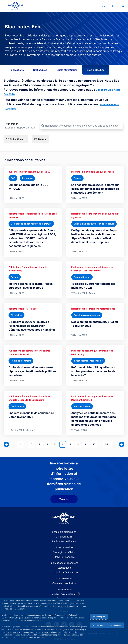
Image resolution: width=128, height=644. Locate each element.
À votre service (64, 547)
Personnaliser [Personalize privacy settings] (115, 625)
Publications (17, 70)
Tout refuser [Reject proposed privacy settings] (98, 625)
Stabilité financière (64, 557)
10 (95, 444)
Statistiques (40, 70)
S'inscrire (64, 499)
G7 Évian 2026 (64, 537)
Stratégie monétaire (64, 552)
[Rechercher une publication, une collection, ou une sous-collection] (82, 126)
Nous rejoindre (64, 578)
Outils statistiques (67, 70)
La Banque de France (64, 541)
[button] (16, 139)
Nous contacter (64, 590)
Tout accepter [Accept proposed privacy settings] (99, 617)
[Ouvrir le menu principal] (4, 6)
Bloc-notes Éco (96, 70)
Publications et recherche (64, 563)
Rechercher (11, 124)
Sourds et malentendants (63, 594)
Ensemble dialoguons (64, 532)
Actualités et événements (64, 572)
